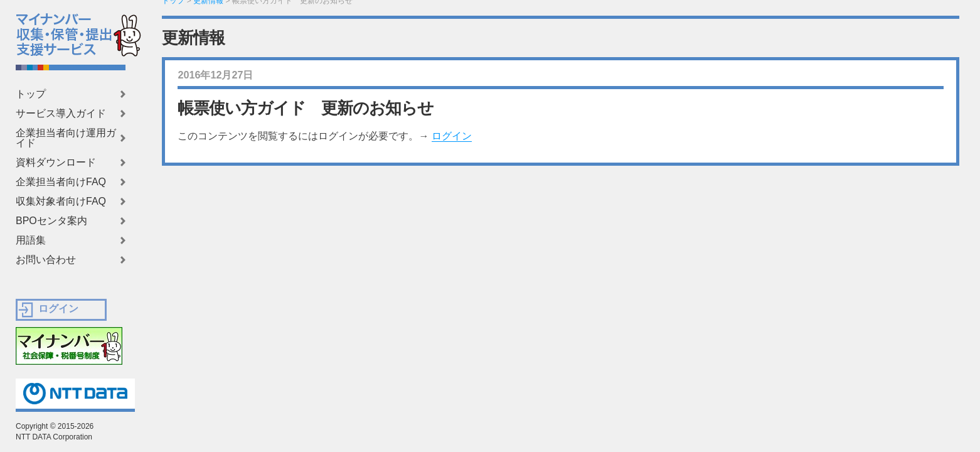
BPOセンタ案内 (51, 221)
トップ (31, 94)
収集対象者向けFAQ (61, 202)
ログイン (452, 136)
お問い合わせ (46, 260)
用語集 (31, 240)
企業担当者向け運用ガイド (66, 138)
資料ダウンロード (56, 163)
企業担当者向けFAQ (61, 182)
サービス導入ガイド (61, 114)
